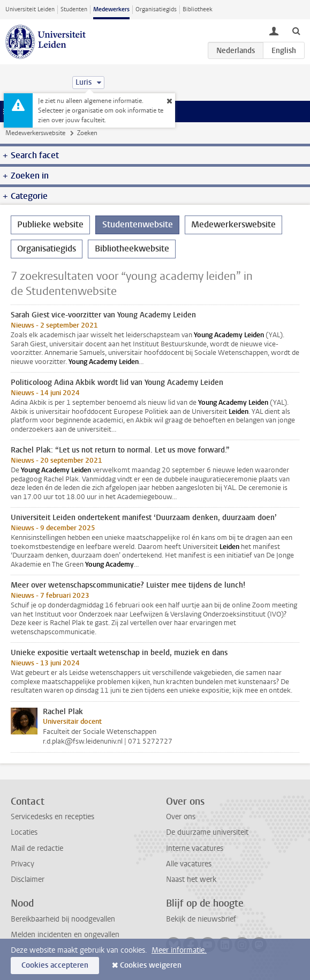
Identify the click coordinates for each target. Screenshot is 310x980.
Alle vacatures (189, 864)
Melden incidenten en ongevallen (65, 935)
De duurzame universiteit (207, 832)
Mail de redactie (37, 848)
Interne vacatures (195, 848)
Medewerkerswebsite (35, 133)
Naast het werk (191, 879)
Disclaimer (28, 879)
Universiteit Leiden (30, 9)
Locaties (24, 832)
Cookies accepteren (55, 965)
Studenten (74, 9)
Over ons (181, 817)
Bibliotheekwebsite (132, 248)
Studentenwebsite (138, 224)
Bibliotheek (198, 9)
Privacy (22, 864)
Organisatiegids (156, 9)
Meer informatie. (179, 950)
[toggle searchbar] (296, 31)
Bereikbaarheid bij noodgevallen (63, 919)
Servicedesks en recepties (52, 817)
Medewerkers (111, 9)
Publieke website (50, 224)
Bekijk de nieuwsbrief (201, 919)
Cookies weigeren (151, 965)
